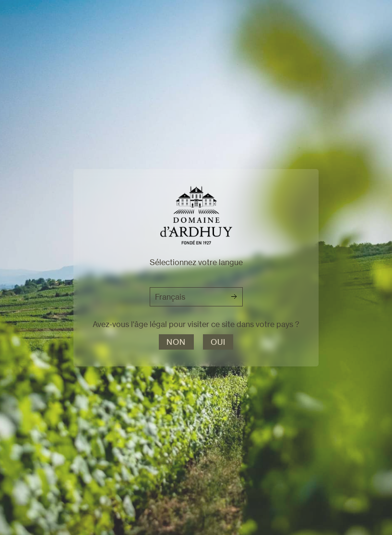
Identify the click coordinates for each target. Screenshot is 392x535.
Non (176, 342)
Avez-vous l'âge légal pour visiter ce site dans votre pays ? (196, 324)
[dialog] (196, 267)
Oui (218, 342)
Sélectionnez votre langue (196, 262)
